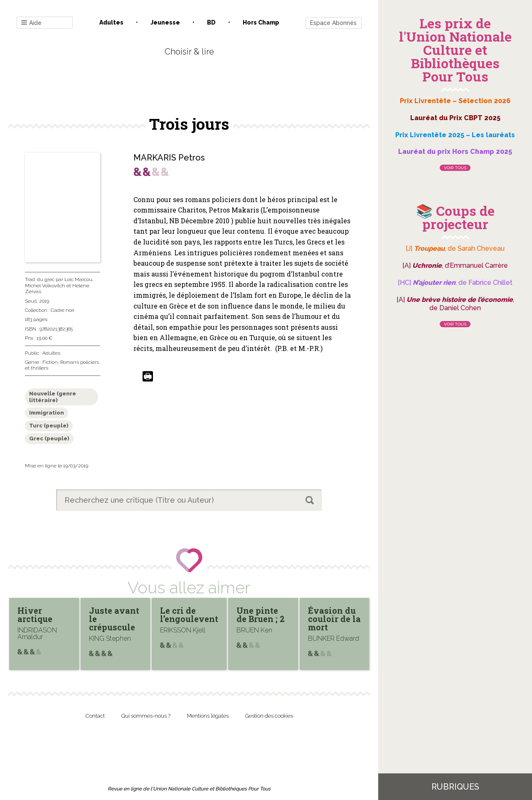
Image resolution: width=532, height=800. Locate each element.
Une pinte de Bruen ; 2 (261, 615)
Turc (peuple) (49, 426)
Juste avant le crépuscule (114, 619)
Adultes (111, 22)
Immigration (47, 413)
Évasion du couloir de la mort (334, 619)
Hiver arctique (35, 615)
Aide (31, 23)
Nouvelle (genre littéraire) (53, 397)
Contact (95, 716)
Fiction (50, 362)
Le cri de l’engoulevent (189, 615)
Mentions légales (208, 716)
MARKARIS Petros (169, 158)
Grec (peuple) (49, 438)
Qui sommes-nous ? (146, 716)
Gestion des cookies (269, 716)
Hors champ (261, 22)
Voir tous (455, 168)
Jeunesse (165, 22)
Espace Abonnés (333, 23)
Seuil (31, 301)
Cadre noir (63, 310)
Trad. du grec (40, 279)
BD (211, 22)
